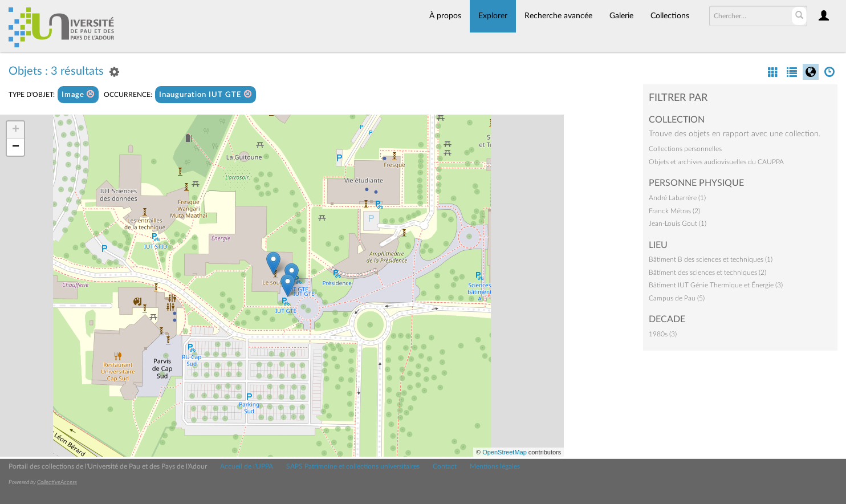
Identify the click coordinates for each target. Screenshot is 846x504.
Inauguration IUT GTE (206, 94)
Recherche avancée (558, 16)
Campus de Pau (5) (677, 298)
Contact (445, 466)
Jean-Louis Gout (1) (678, 223)
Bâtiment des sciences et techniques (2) (707, 273)
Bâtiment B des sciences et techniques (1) (711, 259)
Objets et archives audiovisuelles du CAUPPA (716, 162)
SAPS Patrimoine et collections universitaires (353, 466)
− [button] (16, 147)
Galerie (621, 16)
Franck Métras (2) (674, 211)
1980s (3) (663, 334)
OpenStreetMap (505, 452)
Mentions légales (495, 466)
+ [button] (16, 130)
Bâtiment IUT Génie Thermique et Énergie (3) (716, 285)
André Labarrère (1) (677, 198)
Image (78, 94)
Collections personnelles (685, 149)
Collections (670, 16)
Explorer (493, 16)
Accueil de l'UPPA (247, 466)
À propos (445, 16)
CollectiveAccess (57, 482)
